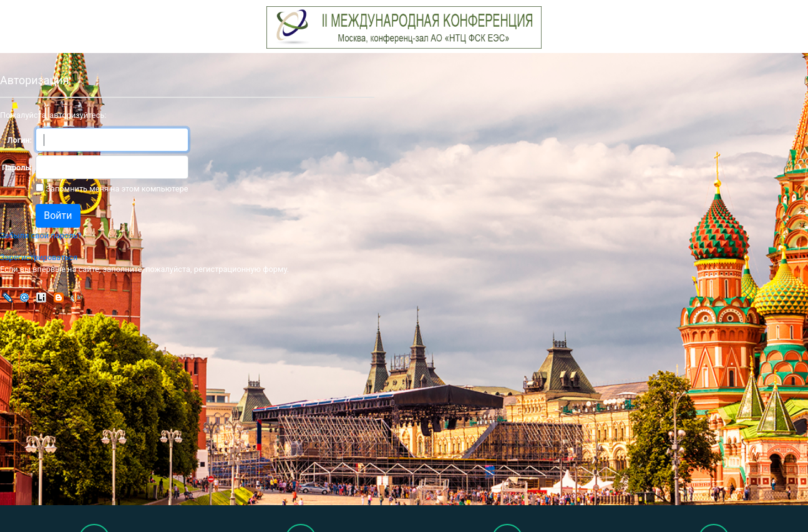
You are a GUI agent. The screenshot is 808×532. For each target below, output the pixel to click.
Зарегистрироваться (39, 257)
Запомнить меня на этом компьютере (116, 189)
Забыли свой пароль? (41, 235)
